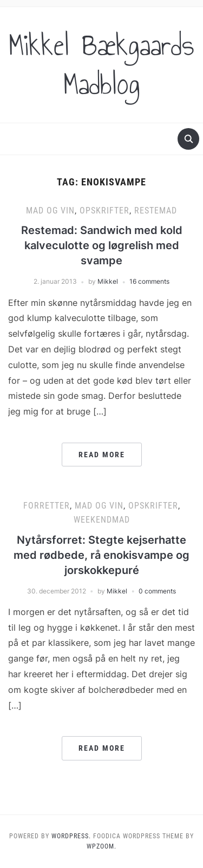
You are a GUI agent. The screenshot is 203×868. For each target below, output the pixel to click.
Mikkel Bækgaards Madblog (101, 65)
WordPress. (71, 836)
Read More (102, 455)
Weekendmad (102, 520)
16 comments (149, 281)
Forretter (47, 506)
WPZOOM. (101, 846)
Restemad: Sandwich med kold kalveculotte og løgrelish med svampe (102, 245)
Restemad (156, 211)
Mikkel (108, 281)
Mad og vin (50, 211)
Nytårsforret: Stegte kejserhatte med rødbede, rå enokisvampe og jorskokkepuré (101, 555)
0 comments (157, 591)
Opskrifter (104, 211)
